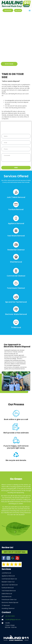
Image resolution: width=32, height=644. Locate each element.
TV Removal (16, 327)
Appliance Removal (16, 223)
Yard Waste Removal (16, 236)
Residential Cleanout (16, 250)
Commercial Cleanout (16, 276)
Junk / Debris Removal (16, 197)
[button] (30, 10)
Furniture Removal (16, 209)
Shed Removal (16, 262)
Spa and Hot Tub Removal (16, 302)
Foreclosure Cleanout (16, 288)
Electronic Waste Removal (16, 314)
